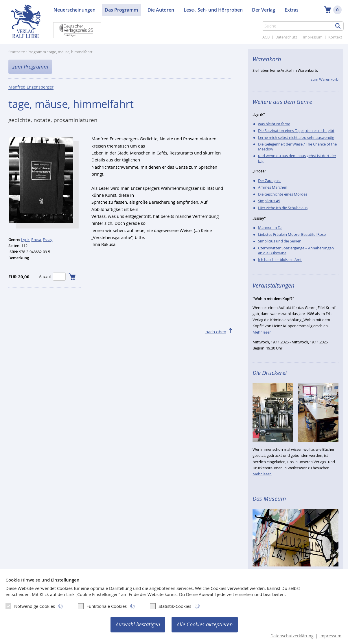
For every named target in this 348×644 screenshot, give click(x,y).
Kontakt (335, 37)
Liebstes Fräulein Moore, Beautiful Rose (292, 234)
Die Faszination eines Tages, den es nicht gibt (296, 131)
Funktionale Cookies (102, 606)
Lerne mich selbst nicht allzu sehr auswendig (296, 138)
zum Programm (30, 67)
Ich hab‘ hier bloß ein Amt (280, 260)
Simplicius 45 (269, 201)
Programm (37, 52)
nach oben (216, 332)
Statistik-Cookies (171, 606)
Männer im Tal (270, 228)
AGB (266, 37)
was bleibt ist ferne (274, 124)
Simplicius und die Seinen (280, 241)
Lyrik (25, 240)
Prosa (36, 240)
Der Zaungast (269, 181)
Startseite (17, 52)
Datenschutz (286, 37)
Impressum (313, 37)
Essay (48, 240)
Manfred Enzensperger (31, 87)
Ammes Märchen (273, 187)
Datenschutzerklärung (292, 636)
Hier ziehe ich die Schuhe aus (283, 208)
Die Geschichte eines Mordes (283, 194)
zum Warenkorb (325, 79)
